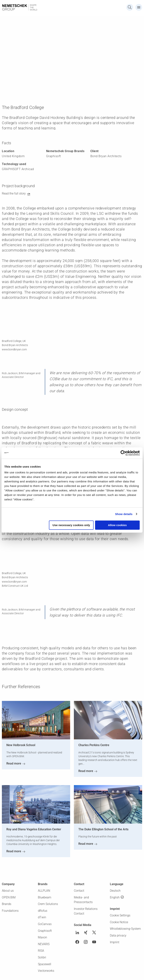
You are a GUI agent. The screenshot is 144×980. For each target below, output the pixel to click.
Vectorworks (46, 971)
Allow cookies (117, 525)
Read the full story (14, 193)
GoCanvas (45, 924)
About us (8, 891)
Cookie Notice (119, 922)
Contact (79, 891)
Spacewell (45, 964)
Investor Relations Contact (86, 911)
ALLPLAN (44, 891)
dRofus (43, 911)
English (115, 897)
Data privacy (118, 935)
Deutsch (115, 891)
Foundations (10, 911)
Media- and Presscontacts (83, 900)
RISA (41, 951)
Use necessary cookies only (71, 525)
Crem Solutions (48, 904)
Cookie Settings (120, 915)
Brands (7, 904)
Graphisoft (45, 931)
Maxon (42, 937)
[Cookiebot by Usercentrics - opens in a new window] (123, 453)
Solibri (42, 957)
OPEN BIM (9, 897)
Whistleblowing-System (125, 929)
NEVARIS (44, 944)
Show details (124, 514)
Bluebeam (45, 897)
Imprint (115, 942)
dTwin (42, 917)
